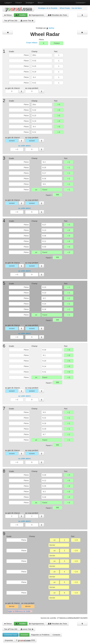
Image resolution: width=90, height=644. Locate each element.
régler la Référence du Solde (19, 611)
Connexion (81, 3)
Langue (8, 3)
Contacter (56, 635)
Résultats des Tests (57, 15)
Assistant (24, 635)
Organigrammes (36, 15)
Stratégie (30, 3)
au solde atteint (24, 146)
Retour (8, 15)
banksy (51, 28)
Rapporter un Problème (40, 635)
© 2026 (25, 640)
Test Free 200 (11, 21)
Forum (19, 3)
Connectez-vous (11, 635)
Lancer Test (27, 21)
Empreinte (9, 640)
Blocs (41, 3)
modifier (21, 15)
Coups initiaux (32, 43)
